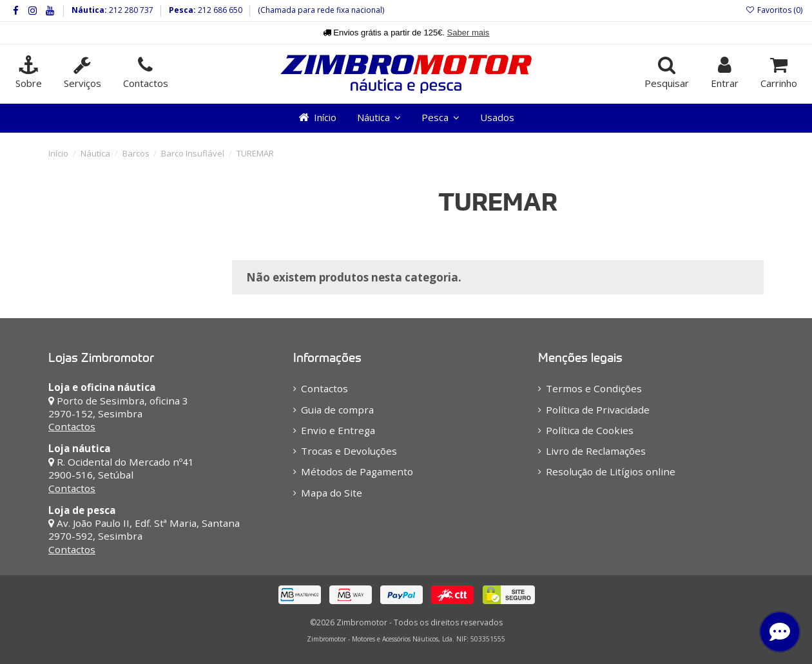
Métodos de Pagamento (357, 471)
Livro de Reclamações (596, 451)
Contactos (72, 426)
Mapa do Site (332, 493)
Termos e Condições (594, 388)
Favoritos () (774, 10)
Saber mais (469, 33)
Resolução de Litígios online (611, 471)
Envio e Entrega (338, 430)
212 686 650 (219, 10)
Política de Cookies (590, 430)
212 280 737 (130, 10)
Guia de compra (337, 410)
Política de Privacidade (598, 410)
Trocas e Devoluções (349, 451)
